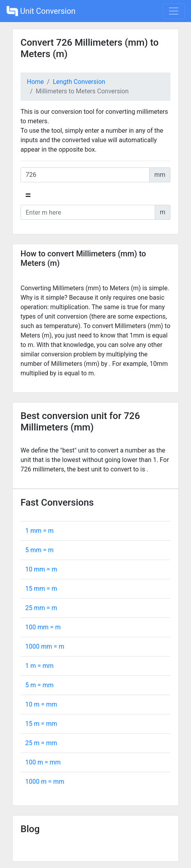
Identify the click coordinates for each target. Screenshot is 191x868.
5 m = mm (39, 685)
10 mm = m (41, 569)
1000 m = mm (45, 782)
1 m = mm (39, 666)
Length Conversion (79, 82)
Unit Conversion (41, 11)
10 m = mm (41, 704)
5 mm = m (39, 550)
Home (35, 82)
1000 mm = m (45, 646)
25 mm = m (41, 608)
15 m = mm (41, 724)
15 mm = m (41, 589)
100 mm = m (43, 627)
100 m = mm (43, 762)
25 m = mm (41, 743)
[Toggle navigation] (174, 11)
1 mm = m (39, 531)
